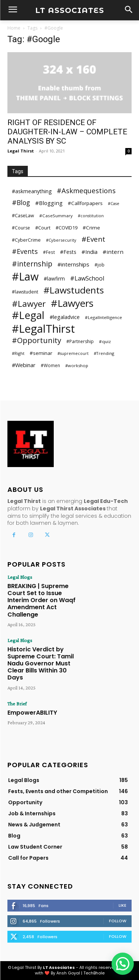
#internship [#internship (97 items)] (32, 264)
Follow (118, 921)
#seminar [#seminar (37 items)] (41, 353)
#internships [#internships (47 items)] (73, 264)
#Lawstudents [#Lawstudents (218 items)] (74, 290)
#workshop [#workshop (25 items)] (77, 365)
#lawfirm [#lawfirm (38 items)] (54, 278)
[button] (123, 964)
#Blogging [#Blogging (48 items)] (49, 203)
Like (123, 905)
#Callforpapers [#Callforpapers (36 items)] (85, 203)
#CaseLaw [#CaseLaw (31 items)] (23, 216)
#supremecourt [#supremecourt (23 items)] (73, 353)
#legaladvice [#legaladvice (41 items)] (65, 317)
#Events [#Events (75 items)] (25, 251)
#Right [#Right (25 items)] (18, 353)
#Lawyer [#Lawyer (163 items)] (29, 304)
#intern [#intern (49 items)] (113, 252)
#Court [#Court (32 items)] (43, 228)
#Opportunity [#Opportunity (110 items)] (37, 340)
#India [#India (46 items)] (90, 252)
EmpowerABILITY (32, 713)
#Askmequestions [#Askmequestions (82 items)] (86, 190)
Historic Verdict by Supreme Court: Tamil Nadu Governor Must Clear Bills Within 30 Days (41, 664)
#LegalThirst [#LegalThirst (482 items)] (43, 329)
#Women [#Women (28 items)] (50, 365)
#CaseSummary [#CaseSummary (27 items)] (56, 216)
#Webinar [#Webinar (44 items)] (24, 365)
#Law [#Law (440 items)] (25, 276)
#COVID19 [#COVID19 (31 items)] (67, 228)
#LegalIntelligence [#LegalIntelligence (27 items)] (103, 317)
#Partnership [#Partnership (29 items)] (80, 341)
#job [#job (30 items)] (100, 265)
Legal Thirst (21, 151)
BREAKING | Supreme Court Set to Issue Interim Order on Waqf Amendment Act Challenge (42, 600)
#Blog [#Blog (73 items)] (21, 203)
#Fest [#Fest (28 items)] (49, 252)
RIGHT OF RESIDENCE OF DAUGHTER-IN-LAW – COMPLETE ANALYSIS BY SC (67, 132)
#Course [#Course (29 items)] (21, 228)
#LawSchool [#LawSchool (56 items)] (87, 278)
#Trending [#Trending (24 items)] (104, 353)
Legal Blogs (20, 577)
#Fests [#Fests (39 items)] (68, 252)
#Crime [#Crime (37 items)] (91, 228)
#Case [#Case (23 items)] (114, 204)
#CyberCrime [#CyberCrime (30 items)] (26, 240)
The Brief (17, 704)
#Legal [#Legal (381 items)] (28, 315)
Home (14, 28)
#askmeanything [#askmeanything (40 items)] (32, 191)
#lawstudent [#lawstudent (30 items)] (25, 292)
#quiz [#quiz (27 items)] (105, 341)
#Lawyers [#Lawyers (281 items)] (72, 303)
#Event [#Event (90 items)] (93, 239)
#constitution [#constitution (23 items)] (91, 216)
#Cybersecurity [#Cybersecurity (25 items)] (61, 240)
